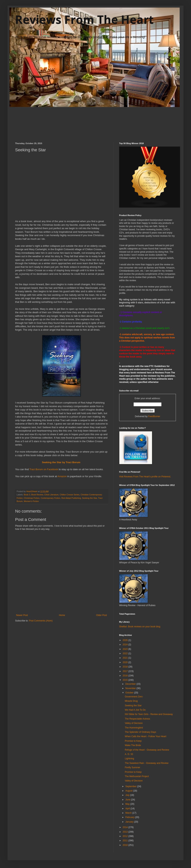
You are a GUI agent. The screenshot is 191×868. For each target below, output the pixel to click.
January (130, 822)
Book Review (37, 495)
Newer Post (22, 615)
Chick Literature (51, 495)
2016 (126, 676)
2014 (126, 827)
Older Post (101, 615)
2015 (126, 680)
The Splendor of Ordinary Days (140, 732)
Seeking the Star (90, 498)
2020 (126, 662)
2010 (126, 845)
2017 (126, 671)
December (131, 684)
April (128, 809)
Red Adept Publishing (71, 498)
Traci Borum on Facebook (44, 469)
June (128, 800)
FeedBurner (154, 416)
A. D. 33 (129, 754)
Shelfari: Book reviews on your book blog (140, 627)
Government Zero (134, 697)
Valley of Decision (134, 723)
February (130, 817)
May (128, 804)
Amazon (62, 476)
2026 (126, 640)
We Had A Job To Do (135, 710)
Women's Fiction (31, 501)
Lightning (129, 759)
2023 (126, 649)
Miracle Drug (131, 701)
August (129, 791)
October (130, 693)
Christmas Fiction (32, 498)
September (131, 786)
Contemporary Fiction (50, 498)
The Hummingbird (134, 728)
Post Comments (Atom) (41, 621)
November (131, 688)
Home (62, 615)
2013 (126, 832)
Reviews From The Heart (84, 20)
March (129, 813)
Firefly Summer (132, 767)
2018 (126, 667)
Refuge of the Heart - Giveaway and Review (147, 750)
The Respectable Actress (137, 719)
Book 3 (27, 495)
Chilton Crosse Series (70, 495)
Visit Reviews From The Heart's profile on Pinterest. (145, 477)
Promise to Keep (133, 741)
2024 (126, 645)
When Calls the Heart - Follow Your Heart (146, 736)
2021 (126, 658)
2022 (126, 653)
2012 (126, 836)
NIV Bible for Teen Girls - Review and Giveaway (149, 714)
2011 (126, 841)
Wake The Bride (133, 745)
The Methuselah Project (137, 776)
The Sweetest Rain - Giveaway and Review (147, 763)
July (128, 795)
